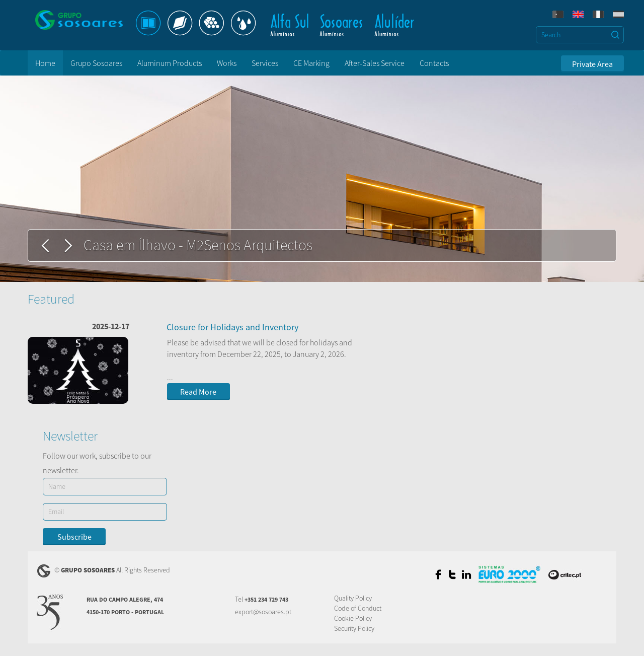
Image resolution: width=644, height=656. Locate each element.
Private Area (592, 64)
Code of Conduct (358, 608)
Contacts (434, 63)
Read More (198, 392)
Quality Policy (353, 598)
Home (45, 63)
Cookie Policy (353, 618)
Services (265, 63)
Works (227, 63)
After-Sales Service (375, 63)
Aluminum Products (170, 63)
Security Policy (354, 628)
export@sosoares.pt (263, 612)
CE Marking (311, 63)
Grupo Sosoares (96, 63)
